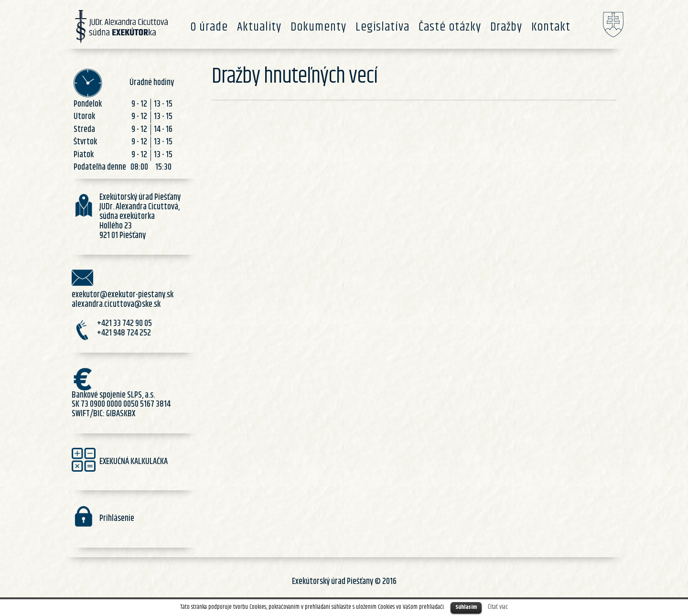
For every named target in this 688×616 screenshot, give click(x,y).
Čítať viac (498, 607)
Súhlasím (466, 607)
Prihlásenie (117, 519)
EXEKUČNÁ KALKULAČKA (134, 462)
